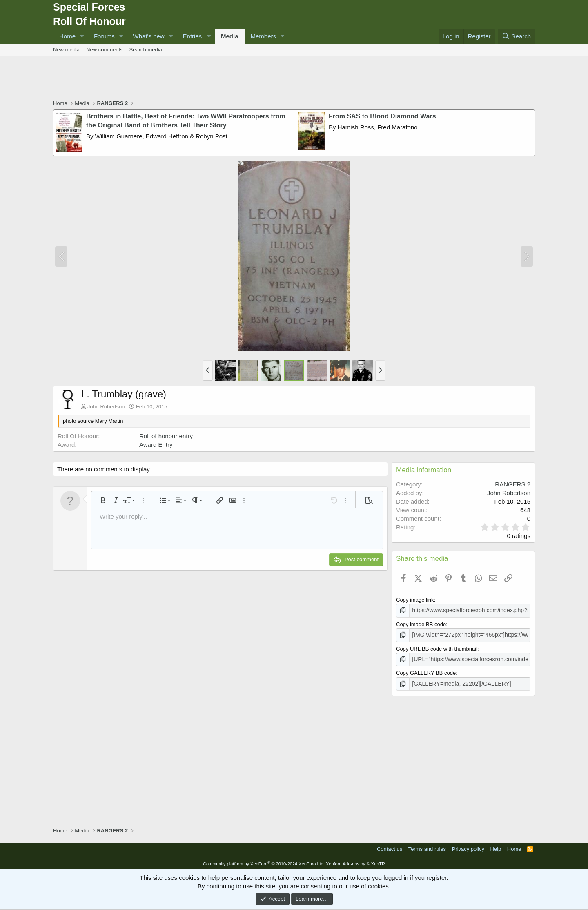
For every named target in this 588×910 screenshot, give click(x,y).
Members (264, 36)
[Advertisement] (294, 79)
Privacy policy (468, 846)
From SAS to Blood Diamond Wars (382, 116)
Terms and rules (427, 846)
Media (230, 36)
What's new (149, 36)
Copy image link (415, 600)
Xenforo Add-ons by (355, 861)
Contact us (390, 846)
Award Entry (156, 445)
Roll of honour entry (166, 436)
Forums (104, 36)
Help (496, 846)
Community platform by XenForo (264, 861)
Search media (146, 50)
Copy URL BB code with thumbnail (437, 648)
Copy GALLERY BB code (426, 671)
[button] (82, 36)
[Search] (516, 36)
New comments (105, 50)
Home (67, 36)
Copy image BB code (421, 623)
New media (66, 50)
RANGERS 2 (513, 484)
